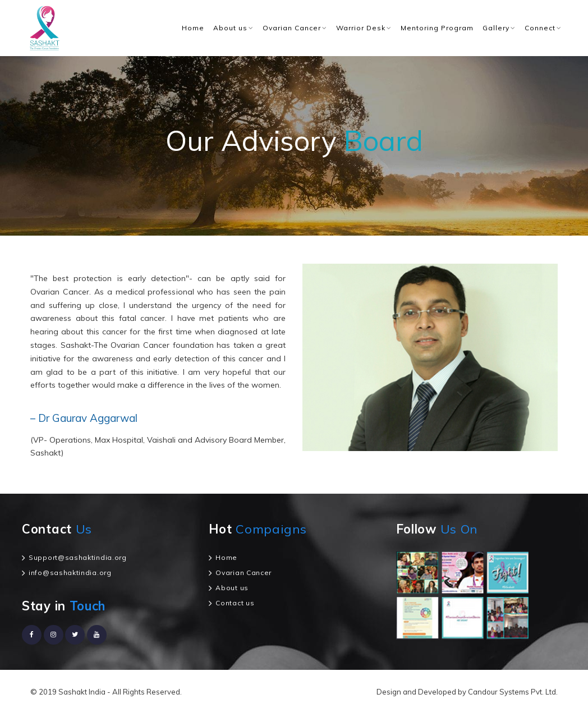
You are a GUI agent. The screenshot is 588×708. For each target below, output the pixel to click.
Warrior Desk (361, 28)
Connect (540, 28)
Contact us (235, 603)
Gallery (496, 28)
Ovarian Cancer (292, 28)
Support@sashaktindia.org (78, 557)
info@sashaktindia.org (70, 573)
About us (230, 28)
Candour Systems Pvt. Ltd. (513, 692)
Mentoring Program (437, 28)
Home (193, 28)
